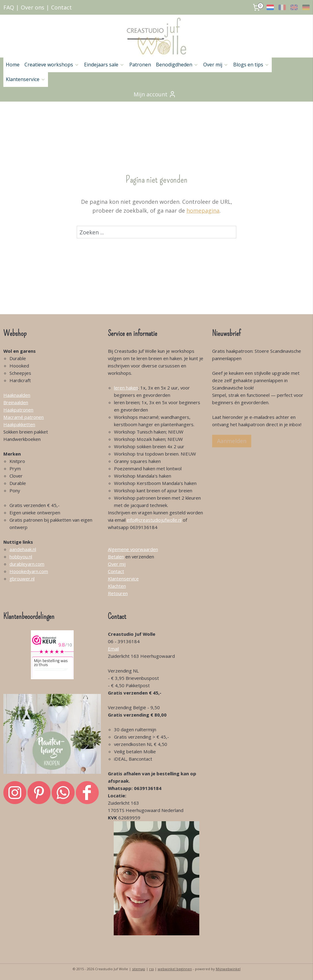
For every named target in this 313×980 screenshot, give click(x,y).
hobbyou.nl (21, 557)
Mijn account (155, 94)
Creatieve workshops (52, 65)
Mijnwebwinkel (228, 969)
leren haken (126, 388)
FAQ (9, 7)
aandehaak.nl (23, 549)
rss (151, 969)
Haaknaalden (17, 395)
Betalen (116, 557)
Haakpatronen (18, 410)
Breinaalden (16, 402)
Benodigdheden (177, 65)
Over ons (33, 7)
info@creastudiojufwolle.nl (154, 520)
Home (13, 65)
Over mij (216, 65)
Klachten (117, 586)
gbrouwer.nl (22, 579)
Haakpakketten (19, 424)
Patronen (140, 65)
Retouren (118, 593)
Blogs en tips (251, 65)
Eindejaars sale (104, 65)
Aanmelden (232, 441)
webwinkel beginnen (175, 969)
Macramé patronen (24, 417)
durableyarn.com (27, 564)
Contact (61, 7)
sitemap (139, 969)
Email (113, 649)
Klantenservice (26, 79)
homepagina (203, 211)
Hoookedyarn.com (29, 571)
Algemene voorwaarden (133, 549)
